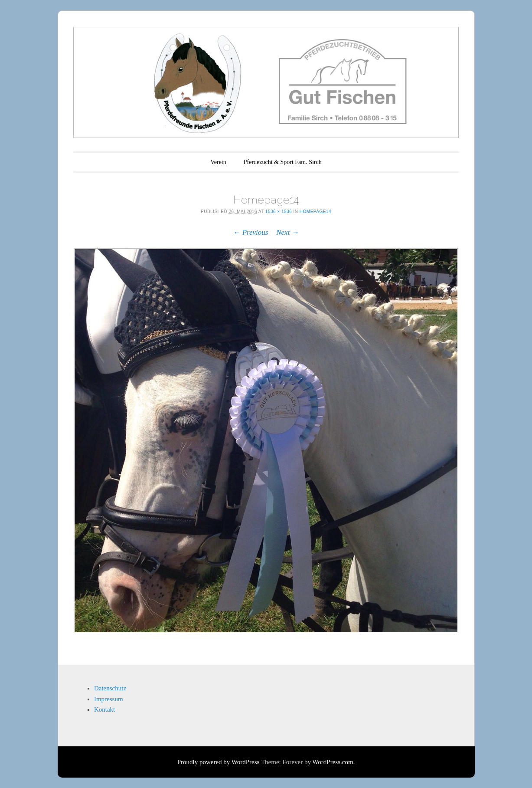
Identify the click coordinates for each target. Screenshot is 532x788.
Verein (218, 162)
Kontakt (104, 709)
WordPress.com (333, 762)
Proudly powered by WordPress (219, 762)
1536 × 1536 (279, 212)
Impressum (109, 699)
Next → (287, 232)
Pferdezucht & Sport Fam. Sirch (283, 162)
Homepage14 (315, 212)
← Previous (250, 232)
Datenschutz (110, 688)
